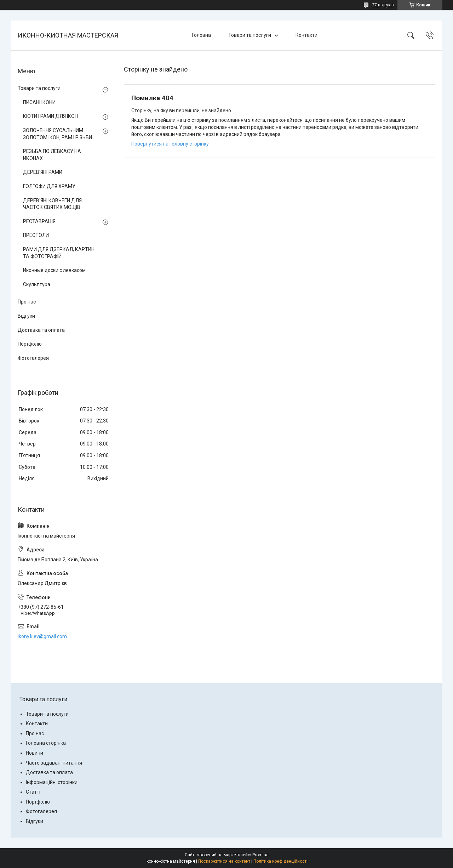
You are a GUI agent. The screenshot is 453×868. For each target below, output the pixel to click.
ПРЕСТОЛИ (36, 235)
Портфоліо (30, 344)
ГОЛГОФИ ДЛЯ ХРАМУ (49, 186)
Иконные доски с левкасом (54, 270)
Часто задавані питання (54, 763)
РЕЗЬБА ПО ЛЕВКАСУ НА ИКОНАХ (52, 155)
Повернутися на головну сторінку (170, 144)
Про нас (27, 302)
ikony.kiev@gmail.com (42, 636)
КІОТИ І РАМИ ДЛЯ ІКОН (50, 116)
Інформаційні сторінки (52, 782)
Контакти (306, 35)
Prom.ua (260, 855)
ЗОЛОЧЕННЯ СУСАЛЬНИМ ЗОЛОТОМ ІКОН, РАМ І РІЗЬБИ (58, 134)
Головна (201, 35)
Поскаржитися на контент (224, 861)
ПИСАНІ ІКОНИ (39, 102)
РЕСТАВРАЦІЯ (39, 221)
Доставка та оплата (41, 330)
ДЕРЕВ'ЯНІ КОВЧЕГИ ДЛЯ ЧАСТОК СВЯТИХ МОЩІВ (52, 204)
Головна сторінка (46, 743)
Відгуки (26, 316)
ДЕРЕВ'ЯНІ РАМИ (43, 172)
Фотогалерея (33, 358)
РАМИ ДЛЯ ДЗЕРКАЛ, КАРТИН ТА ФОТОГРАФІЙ (59, 253)
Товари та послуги (250, 35)
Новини (35, 753)
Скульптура (37, 284)
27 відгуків (383, 5)
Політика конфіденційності (280, 861)
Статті (33, 792)
